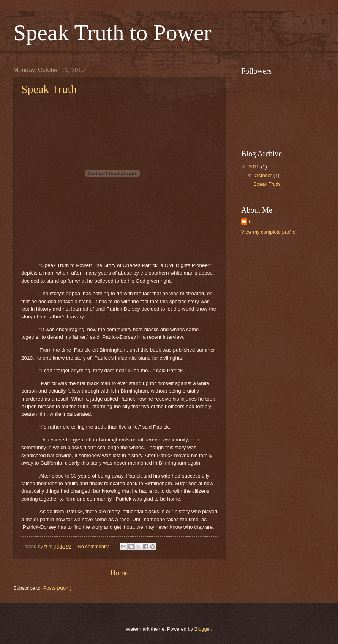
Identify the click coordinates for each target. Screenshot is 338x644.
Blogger (203, 629)
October (264, 175)
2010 (255, 167)
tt (250, 222)
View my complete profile (268, 232)
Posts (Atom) (57, 588)
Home (120, 573)
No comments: (94, 546)
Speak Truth (49, 89)
